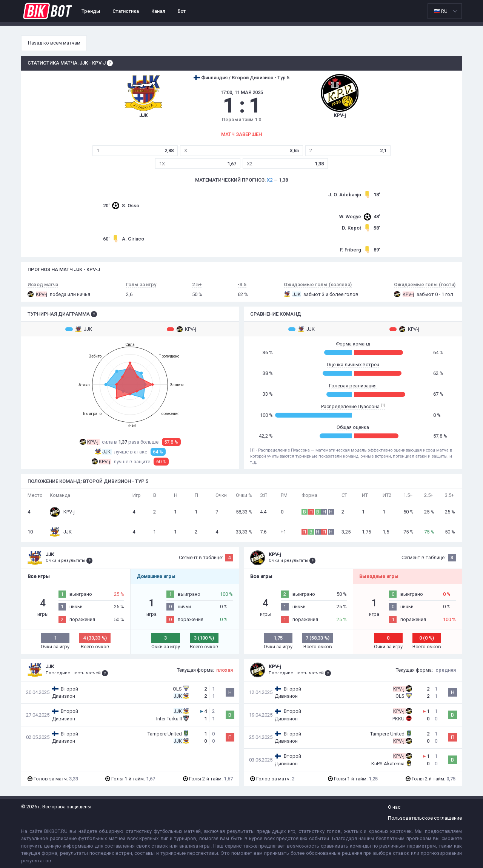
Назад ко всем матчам (54, 43)
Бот (182, 11)
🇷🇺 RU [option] (441, 11)
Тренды (91, 11)
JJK (79, 329)
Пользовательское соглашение (425, 818)
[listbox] (445, 11)
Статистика (126, 11)
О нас (394, 807)
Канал (158, 11)
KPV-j (182, 329)
